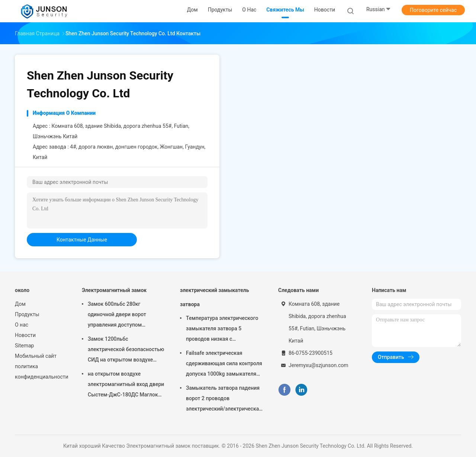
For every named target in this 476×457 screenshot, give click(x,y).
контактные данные (82, 240)
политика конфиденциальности (41, 372)
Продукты (27, 314)
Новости (25, 335)
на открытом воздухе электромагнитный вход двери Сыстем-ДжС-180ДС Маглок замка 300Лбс (126, 385)
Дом (20, 304)
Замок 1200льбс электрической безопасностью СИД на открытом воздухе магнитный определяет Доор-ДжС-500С (126, 350)
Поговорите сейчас (433, 10)
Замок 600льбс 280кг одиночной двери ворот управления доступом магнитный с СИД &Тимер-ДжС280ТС (121, 315)
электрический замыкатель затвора (214, 297)
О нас (22, 325)
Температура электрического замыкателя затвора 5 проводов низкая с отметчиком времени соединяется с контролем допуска (222, 330)
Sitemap (24, 346)
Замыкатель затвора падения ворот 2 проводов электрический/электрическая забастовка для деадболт (224, 399)
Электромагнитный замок (114, 290)
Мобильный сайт (36, 356)
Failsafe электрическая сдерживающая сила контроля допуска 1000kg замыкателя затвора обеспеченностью (224, 364)
